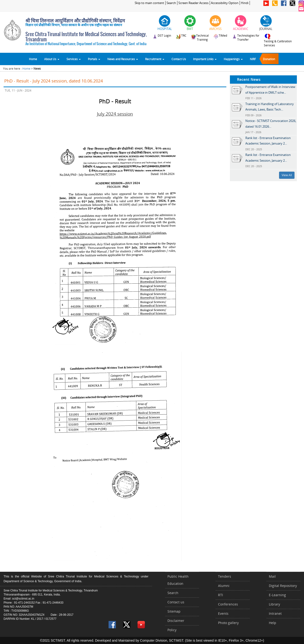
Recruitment (155, 59)
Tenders (225, 576)
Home (33, 59)
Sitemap (174, 611)
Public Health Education (178, 580)
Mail (272, 576)
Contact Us (179, 59)
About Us (52, 59)
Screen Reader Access (193, 3)
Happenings (233, 59)
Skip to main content (149, 3)
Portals (94, 59)
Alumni (224, 586)
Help (273, 623)
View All (287, 175)
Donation (269, 59)
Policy (172, 630)
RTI (221, 595)
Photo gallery (228, 623)
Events (223, 613)
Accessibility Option (225, 3)
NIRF (253, 59)
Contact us (176, 602)
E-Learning (277, 595)
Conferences (228, 604)
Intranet (275, 613)
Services (74, 59)
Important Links (205, 59)
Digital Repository (283, 586)
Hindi (245, 3)
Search (171, 3)
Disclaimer (176, 621)
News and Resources (123, 59)
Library (274, 604)
